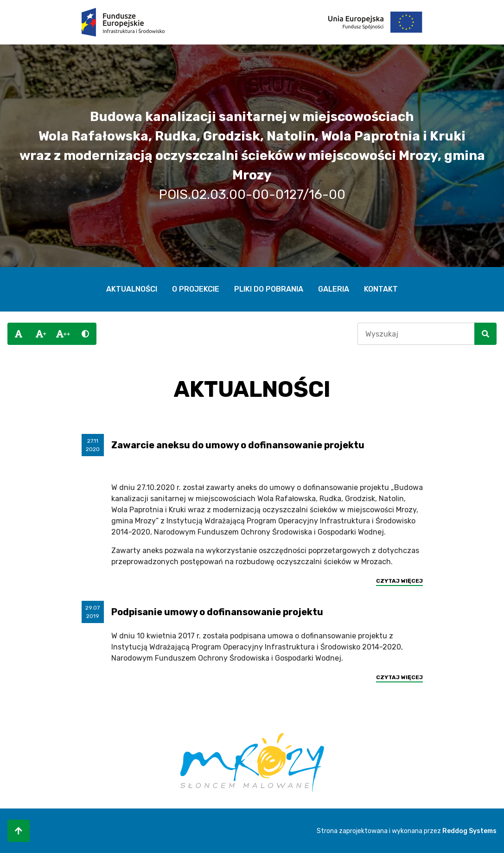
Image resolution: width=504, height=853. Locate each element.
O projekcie (196, 289)
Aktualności (132, 289)
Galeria (334, 289)
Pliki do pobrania (269, 289)
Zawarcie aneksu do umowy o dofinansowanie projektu (238, 445)
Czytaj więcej (399, 581)
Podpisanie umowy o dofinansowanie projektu (217, 612)
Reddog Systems (469, 831)
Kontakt (381, 289)
